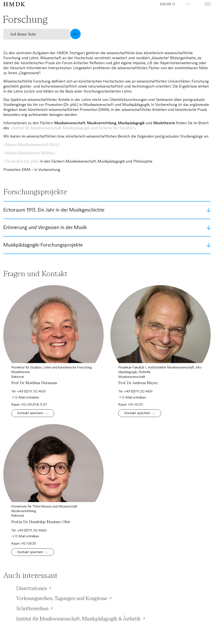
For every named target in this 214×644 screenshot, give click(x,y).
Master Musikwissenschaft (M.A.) (33, 145)
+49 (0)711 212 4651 (138, 391)
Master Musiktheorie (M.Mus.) (30, 153)
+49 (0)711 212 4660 (32, 530)
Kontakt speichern (30, 413)
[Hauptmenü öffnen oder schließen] (204, 4)
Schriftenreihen (32, 609)
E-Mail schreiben (27, 397)
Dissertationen (32, 588)
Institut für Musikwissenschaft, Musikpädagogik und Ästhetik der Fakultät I (74, 128)
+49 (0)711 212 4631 (31, 391)
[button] (42, 34)
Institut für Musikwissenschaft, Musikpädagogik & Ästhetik (78, 619)
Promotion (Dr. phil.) (23, 161)
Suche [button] (168, 4)
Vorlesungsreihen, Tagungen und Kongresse (62, 598)
